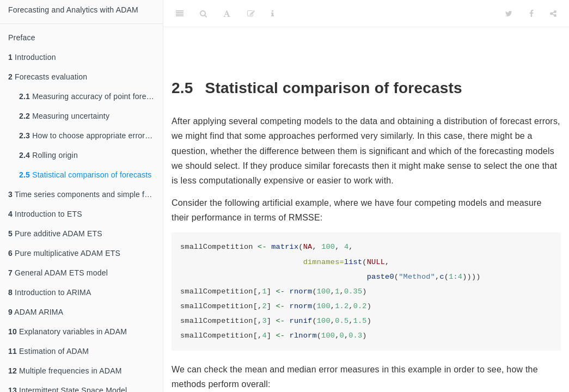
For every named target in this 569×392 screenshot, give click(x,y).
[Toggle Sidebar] (180, 14)
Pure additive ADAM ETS (55, 234)
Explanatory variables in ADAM (68, 332)
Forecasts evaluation (48, 77)
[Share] (553, 14)
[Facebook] (531, 14)
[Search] (203, 14)
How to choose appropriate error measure (91, 136)
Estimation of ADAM (48, 351)
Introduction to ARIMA (50, 292)
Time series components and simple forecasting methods (85, 194)
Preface (22, 38)
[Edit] (251, 14)
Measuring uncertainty (64, 116)
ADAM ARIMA (36, 312)
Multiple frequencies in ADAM (65, 371)
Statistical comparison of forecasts (85, 175)
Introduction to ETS (45, 214)
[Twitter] (509, 14)
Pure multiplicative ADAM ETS (64, 253)
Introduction (32, 57)
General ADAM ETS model (58, 273)
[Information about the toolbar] (273, 14)
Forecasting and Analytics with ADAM (73, 10)
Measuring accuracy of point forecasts (91, 96)
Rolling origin (48, 155)
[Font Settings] (227, 14)
